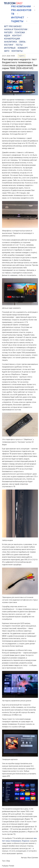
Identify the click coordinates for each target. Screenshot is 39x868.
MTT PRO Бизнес (13, 26)
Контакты (17, 51)
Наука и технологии (16, 29)
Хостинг (9, 45)
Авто (7, 51)
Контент (17, 36)
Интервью (10, 48)
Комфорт (23, 48)
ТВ (13, 14)
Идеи (7, 36)
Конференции (12, 39)
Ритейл (8, 33)
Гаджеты (17, 21)
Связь (22, 42)
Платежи (20, 33)
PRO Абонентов (21, 10)
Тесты (19, 45)
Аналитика (10, 42)
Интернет (18, 18)
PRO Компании (21, 6)
